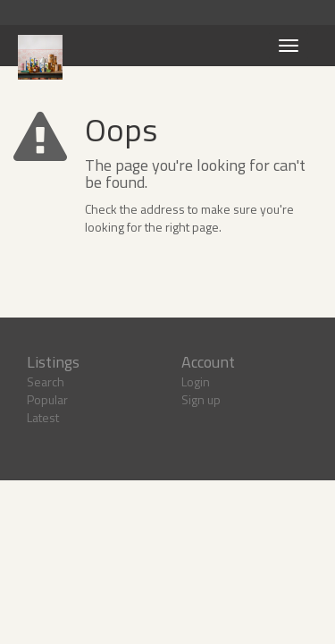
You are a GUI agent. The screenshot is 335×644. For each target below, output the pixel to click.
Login (196, 381)
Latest (43, 417)
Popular (47, 399)
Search (46, 381)
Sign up (201, 399)
